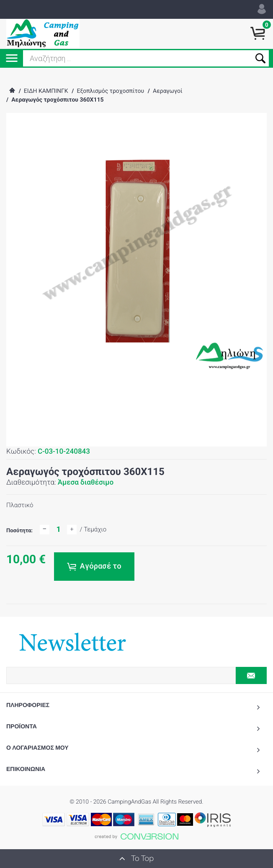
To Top (136, 858)
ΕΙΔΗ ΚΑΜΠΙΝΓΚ (46, 91)
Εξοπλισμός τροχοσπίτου (110, 91)
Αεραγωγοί (167, 91)
